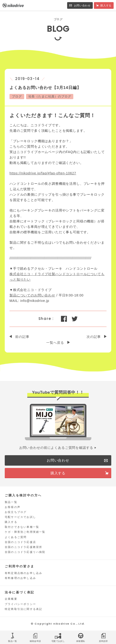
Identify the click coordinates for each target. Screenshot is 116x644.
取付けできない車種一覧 (22, 527)
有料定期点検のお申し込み (23, 573)
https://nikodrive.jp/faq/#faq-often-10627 (43, 173)
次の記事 (94, 337)
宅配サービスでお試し (20, 517)
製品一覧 (11, 502)
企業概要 (11, 599)
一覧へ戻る (55, 343)
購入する (11, 522)
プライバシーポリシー (20, 604)
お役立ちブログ (16, 512)
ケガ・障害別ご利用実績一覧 (25, 532)
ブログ (17, 96)
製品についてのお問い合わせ (32, 295)
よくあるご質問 (16, 537)
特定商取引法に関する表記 (23, 609)
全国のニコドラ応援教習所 (23, 547)
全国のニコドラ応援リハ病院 (25, 552)
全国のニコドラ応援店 (20, 542)
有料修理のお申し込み (20, 578)
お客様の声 (13, 507)
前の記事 (22, 337)
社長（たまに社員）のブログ (50, 96)
